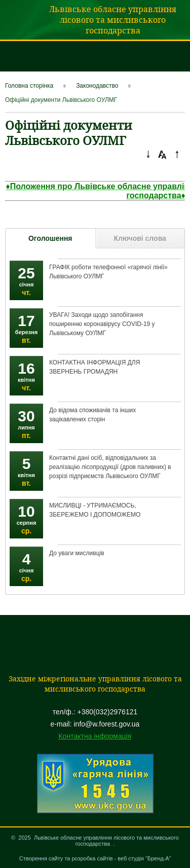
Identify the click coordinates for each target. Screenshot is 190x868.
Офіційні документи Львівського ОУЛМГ (61, 100)
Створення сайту (41, 858)
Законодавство (97, 86)
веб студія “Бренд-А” (144, 858)
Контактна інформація (95, 736)
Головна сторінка (29, 86)
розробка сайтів (92, 858)
